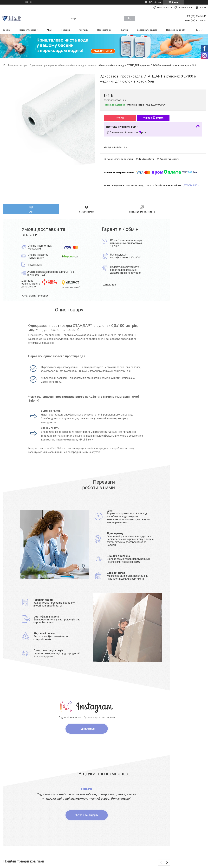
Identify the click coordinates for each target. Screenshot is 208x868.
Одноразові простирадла (43, 65)
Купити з (153, 118)
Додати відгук (186, 7)
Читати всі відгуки (87, 815)
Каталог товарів (28, 30)
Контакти (84, 30)
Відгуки (124, 30)
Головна (6, 30)
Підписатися (87, 729)
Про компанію (104, 30)
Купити (120, 118)
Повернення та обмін (177, 30)
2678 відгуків (155, 2)
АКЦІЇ (49, 30)
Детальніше (109, 285)
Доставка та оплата (147, 30)
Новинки (65, 30)
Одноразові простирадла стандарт (78, 65)
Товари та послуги (18, 65)
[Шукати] (130, 18)
